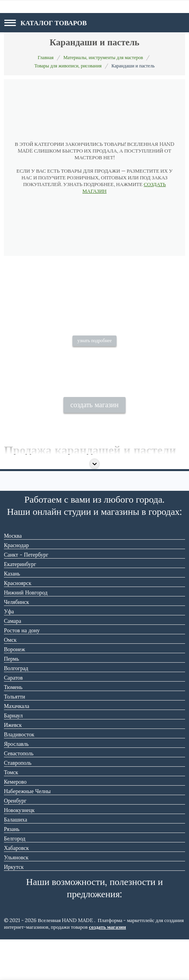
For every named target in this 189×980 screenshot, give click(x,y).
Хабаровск (16, 889)
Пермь (11, 699)
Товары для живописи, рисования (68, 66)
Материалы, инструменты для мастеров (103, 57)
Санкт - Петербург (26, 595)
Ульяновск (16, 898)
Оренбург (15, 841)
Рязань (12, 870)
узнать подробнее (94, 371)
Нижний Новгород (26, 633)
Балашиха (16, 860)
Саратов (13, 718)
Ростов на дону (22, 671)
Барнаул (13, 756)
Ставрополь (18, 803)
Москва (13, 576)
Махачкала (17, 747)
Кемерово (15, 822)
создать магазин (95, 446)
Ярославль (16, 784)
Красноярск (18, 624)
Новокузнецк (19, 851)
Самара (13, 661)
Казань (12, 614)
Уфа (9, 652)
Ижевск (13, 766)
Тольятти (15, 737)
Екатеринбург (20, 605)
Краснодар (16, 586)
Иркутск (14, 907)
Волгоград (16, 709)
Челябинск (17, 643)
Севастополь (19, 794)
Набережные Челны (27, 832)
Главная (46, 57)
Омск (10, 680)
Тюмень (13, 728)
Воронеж (15, 690)
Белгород (15, 879)
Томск (11, 813)
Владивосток (19, 775)
